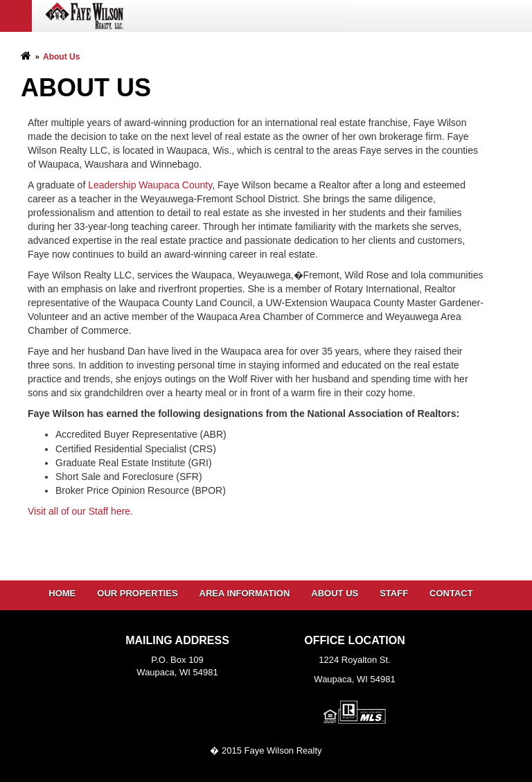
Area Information (245, 593)
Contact (451, 593)
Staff (394, 593)
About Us (335, 593)
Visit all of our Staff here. (80, 511)
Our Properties (137, 593)
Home (62, 593)
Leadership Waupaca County (150, 185)
